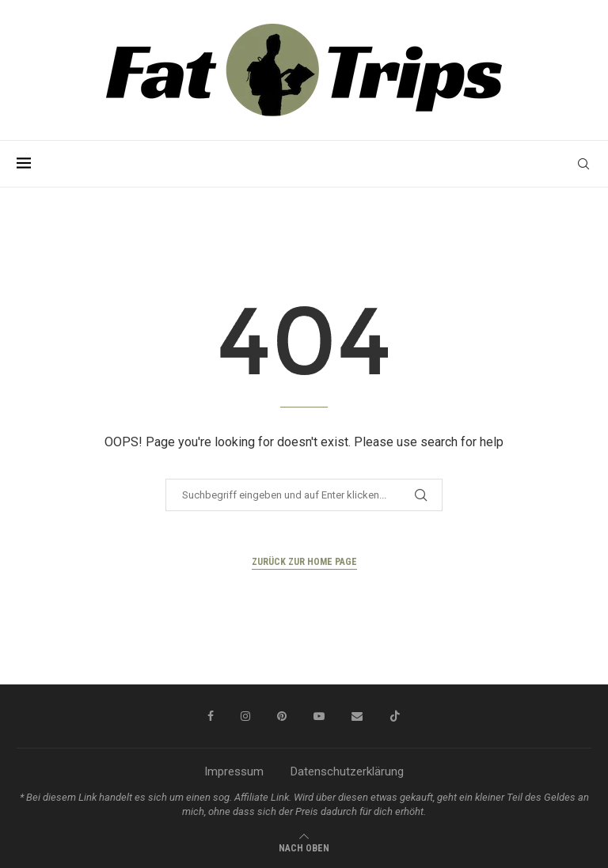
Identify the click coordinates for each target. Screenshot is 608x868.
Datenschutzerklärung (347, 771)
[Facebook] (211, 716)
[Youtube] (319, 716)
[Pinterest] (282, 716)
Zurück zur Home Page (304, 562)
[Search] (583, 164)
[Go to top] (304, 847)
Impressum (234, 771)
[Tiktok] (395, 716)
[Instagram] (245, 716)
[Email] (357, 716)
